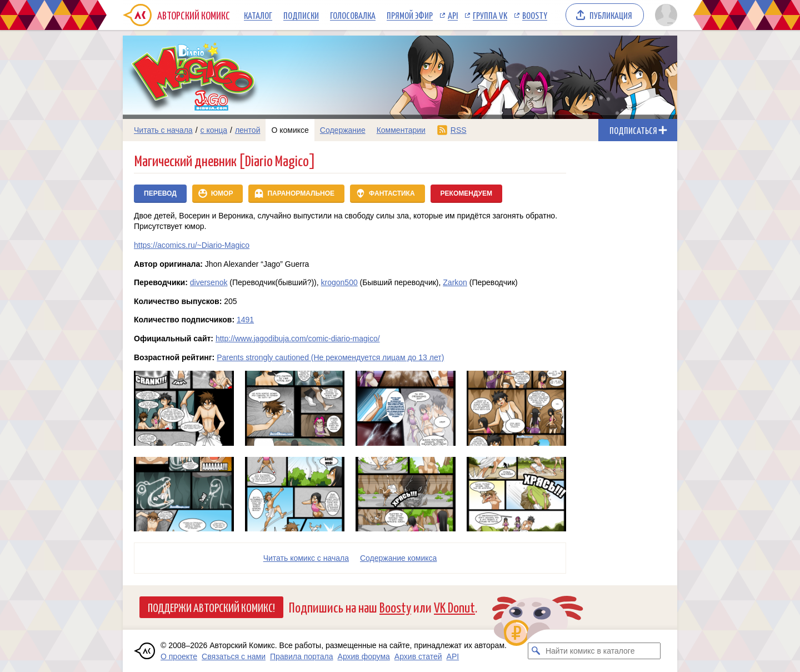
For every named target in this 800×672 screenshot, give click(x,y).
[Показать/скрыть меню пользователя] (664, 15)
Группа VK (490, 15)
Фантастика (392, 193)
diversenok (209, 282)
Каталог (258, 15)
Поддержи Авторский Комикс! (211, 607)
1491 (245, 320)
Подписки (301, 15)
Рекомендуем (467, 193)
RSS (459, 130)
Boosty (535, 15)
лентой (248, 130)
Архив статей (418, 656)
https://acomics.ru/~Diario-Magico (192, 245)
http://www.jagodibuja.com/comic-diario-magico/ (298, 339)
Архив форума (364, 656)
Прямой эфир (410, 15)
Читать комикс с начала (306, 558)
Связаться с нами (234, 656)
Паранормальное (301, 193)
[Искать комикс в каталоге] (536, 651)
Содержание (343, 130)
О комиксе (290, 130)
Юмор (222, 193)
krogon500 (339, 282)
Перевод (160, 193)
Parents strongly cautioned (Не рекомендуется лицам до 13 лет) (330, 357)
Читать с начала (163, 130)
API (453, 15)
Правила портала (302, 656)
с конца (214, 130)
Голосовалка (353, 15)
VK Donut (454, 607)
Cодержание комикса (398, 558)
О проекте (179, 656)
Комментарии (401, 130)
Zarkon (455, 282)
